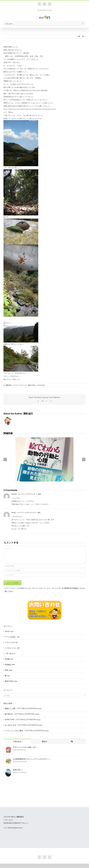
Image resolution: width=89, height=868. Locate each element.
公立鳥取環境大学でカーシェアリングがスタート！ (32, 759)
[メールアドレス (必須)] (44, 570)
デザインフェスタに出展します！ (25, 747)
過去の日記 (32, 385)
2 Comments (41, 385)
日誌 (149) (9, 670)
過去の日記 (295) (11, 681)
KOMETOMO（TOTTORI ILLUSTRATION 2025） (23, 720)
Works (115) (9, 631)
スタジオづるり (45, 852)
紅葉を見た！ (18, 770)
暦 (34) (7, 676)
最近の (45, 741)
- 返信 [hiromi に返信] (39, 513)
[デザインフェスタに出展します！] (8, 748)
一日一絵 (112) (10, 653)
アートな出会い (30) (12, 637)
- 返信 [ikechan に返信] (39, 494)
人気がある (17, 741)
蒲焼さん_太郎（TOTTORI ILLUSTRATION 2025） (24, 708)
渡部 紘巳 (9, 385)
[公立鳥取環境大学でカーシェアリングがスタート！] (8, 760)
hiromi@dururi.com (44, 10)
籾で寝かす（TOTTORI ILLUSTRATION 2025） (22, 714)
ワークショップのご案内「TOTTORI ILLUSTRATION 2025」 (27, 731)
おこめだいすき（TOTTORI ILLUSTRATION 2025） (24, 725)
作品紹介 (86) (10, 665)
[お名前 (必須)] (44, 566)
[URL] (44, 575)
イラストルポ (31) (11, 642)
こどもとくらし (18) (12, 648)
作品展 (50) (9, 659)
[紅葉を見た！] (8, 770)
